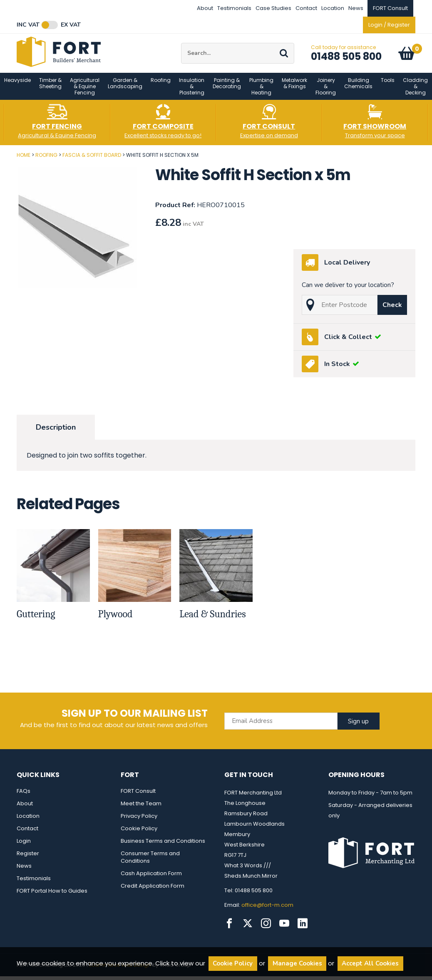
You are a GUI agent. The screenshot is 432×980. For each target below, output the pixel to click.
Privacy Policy (139, 821)
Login (24, 846)
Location (333, 8)
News (356, 8)
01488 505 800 (346, 59)
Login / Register (389, 25)
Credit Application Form (153, 891)
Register (28, 858)
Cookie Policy (139, 833)
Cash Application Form (151, 878)
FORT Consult (138, 796)
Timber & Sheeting (50, 88)
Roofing (161, 85)
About (205, 8)
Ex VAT (71, 25)
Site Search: (181, 46)
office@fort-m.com (267, 910)
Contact (306, 8)
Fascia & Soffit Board (92, 160)
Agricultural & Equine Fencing (85, 91)
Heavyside (17, 85)
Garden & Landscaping (125, 88)
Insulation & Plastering (192, 91)
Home (24, 160)
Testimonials (234, 8)
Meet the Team (141, 808)
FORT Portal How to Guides (52, 896)
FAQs (24, 796)
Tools (388, 85)
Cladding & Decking (415, 91)
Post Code (0, 157)
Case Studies (273, 8)
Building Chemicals (358, 88)
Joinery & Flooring (326, 91)
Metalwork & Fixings (294, 88)
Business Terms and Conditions (163, 846)
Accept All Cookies (370, 963)
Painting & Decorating (227, 88)
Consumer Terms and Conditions (150, 862)
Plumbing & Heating (261, 91)
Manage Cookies (297, 963)
